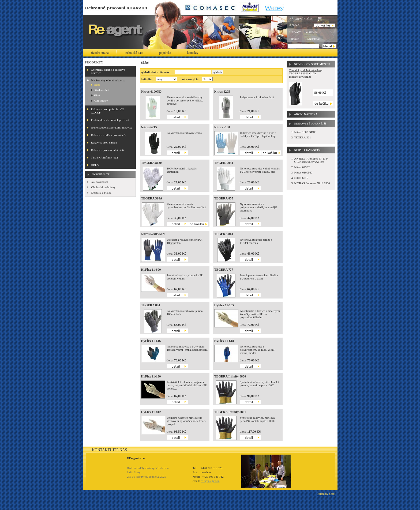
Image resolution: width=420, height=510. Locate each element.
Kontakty (193, 53)
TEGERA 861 (224, 234)
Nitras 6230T (302, 167)
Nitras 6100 (222, 127)
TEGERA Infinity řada (104, 157)
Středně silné (101, 90)
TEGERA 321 (303, 137)
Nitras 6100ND (151, 92)
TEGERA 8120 (151, 163)
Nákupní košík (301, 19)
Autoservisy (101, 101)
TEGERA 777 (224, 270)
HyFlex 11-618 (224, 341)
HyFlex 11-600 (151, 270)
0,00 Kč (294, 25)
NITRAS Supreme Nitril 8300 (312, 183)
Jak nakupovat (100, 182)
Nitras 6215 (149, 127)
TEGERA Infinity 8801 (230, 412)
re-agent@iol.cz (210, 481)
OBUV (95, 165)
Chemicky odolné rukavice (305, 70)
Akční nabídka (306, 114)
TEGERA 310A (152, 198)
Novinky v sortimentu (312, 64)
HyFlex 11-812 (151, 412)
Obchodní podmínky (104, 187)
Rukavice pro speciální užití (108, 150)
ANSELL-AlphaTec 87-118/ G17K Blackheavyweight (311, 160)
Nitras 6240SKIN (153, 234)
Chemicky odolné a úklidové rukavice (108, 71)
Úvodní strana (100, 53)
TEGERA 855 (224, 198)
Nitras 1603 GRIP (305, 132)
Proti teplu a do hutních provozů (110, 120)
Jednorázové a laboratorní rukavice (112, 127)
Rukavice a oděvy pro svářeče (109, 135)
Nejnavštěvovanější (310, 123)
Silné (97, 95)
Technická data (134, 53)
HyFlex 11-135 (224, 305)
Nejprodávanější (307, 150)
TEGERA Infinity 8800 (230, 376)
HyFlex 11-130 (151, 376)
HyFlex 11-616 (151, 341)
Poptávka (165, 53)
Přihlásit (295, 39)
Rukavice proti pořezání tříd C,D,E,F (108, 111)
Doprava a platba (101, 192)
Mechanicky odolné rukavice (108, 80)
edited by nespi (326, 494)
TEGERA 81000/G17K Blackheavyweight (303, 75)
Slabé (97, 85)
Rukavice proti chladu (104, 142)
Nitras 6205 (222, 92)
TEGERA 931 (224, 163)
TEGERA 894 (151, 305)
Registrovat (314, 39)
